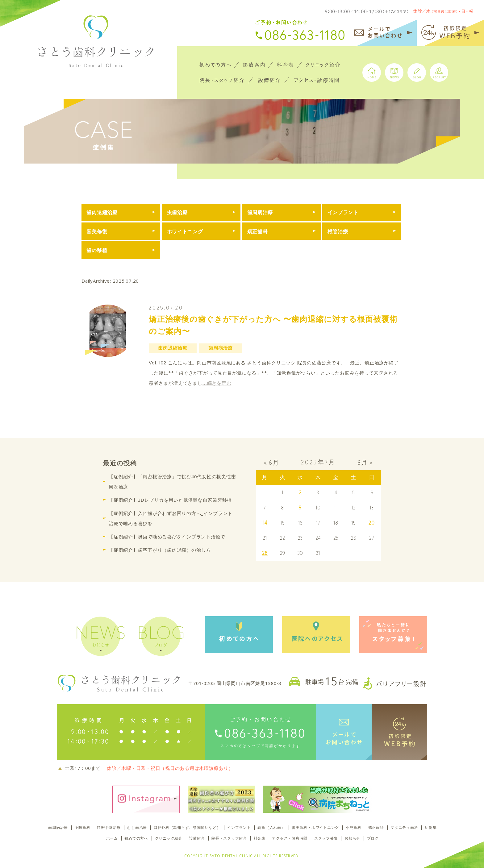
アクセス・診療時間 (290, 838)
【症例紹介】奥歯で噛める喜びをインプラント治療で (167, 536)
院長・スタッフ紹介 (229, 838)
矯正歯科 (376, 827)
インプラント (239, 827)
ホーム (112, 838)
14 (265, 523)
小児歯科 (354, 827)
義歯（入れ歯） (271, 827)
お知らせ (352, 838)
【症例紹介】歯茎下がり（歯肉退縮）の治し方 (160, 550)
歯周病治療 (58, 827)
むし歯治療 (137, 827)
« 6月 (272, 463)
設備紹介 (197, 838)
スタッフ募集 (326, 838)
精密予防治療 (109, 827)
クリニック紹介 (169, 838)
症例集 (431, 827)
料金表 (260, 838)
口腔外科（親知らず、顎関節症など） (187, 827)
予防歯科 (83, 827)
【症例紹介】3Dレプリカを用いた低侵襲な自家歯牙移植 (170, 500)
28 (265, 553)
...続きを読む (217, 383)
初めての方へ (136, 838)
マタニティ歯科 (404, 827)
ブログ (373, 838)
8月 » (365, 463)
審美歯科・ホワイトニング (315, 827)
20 (372, 523)
